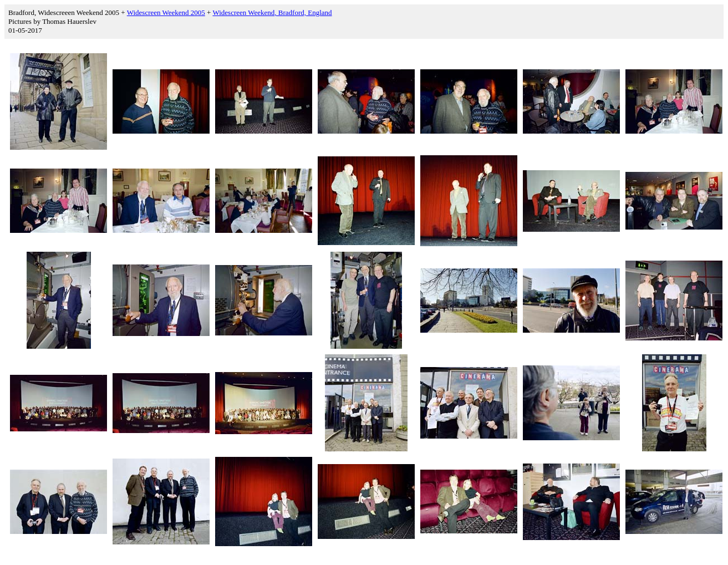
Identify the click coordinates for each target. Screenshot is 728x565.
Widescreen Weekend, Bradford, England (272, 12)
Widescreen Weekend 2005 (166, 12)
